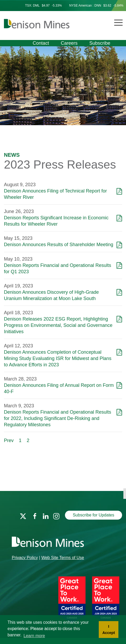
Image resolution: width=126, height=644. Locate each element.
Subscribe (100, 43)
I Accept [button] (109, 630)
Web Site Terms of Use (63, 558)
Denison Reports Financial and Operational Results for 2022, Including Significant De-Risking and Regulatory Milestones (57, 418)
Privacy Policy (25, 558)
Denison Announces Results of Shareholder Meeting (59, 245)
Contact (41, 43)
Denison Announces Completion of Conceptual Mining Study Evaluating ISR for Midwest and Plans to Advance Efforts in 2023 (58, 358)
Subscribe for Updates (94, 515)
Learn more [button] (34, 636)
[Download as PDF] (119, 191)
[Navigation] (97, 20)
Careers (69, 43)
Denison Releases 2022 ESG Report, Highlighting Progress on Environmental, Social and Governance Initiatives (58, 325)
